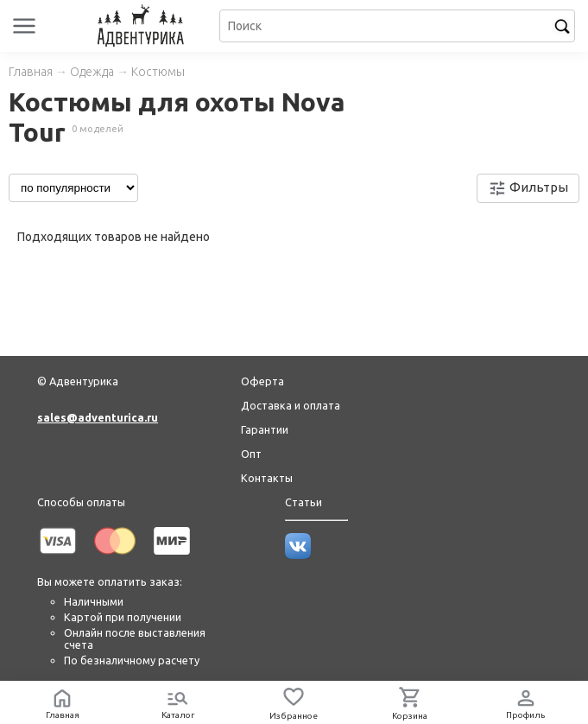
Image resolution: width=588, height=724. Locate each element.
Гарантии (265, 429)
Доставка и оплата (291, 405)
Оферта (262, 381)
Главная (31, 72)
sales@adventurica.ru (98, 417)
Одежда (92, 72)
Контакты (267, 478)
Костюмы (158, 72)
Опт (251, 454)
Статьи (303, 502)
